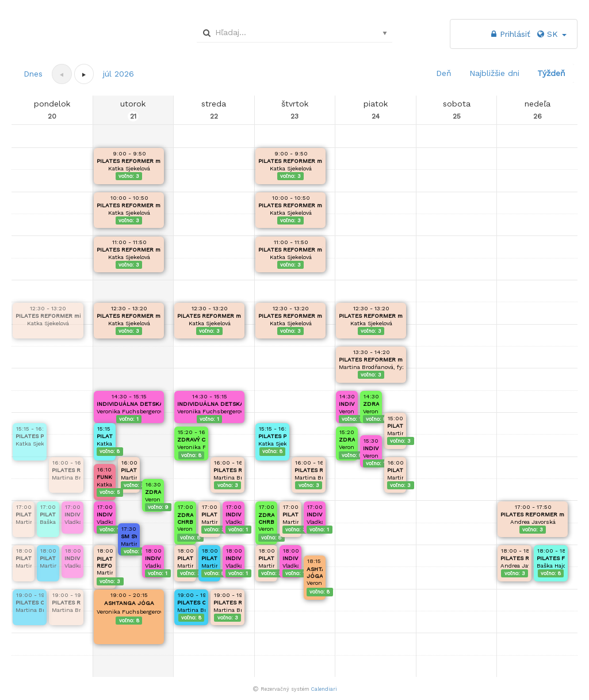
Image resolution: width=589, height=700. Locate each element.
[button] (84, 74)
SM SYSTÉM (129, 536)
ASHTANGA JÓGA (129, 603)
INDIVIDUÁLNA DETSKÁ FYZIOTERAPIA (72, 514)
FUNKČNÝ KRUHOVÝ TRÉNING (105, 477)
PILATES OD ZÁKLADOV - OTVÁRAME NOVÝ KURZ (30, 602)
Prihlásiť (509, 34)
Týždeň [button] (551, 73)
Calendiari (324, 689)
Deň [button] (444, 73)
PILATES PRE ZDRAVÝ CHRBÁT (30, 436)
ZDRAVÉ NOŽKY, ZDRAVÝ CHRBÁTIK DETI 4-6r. (153, 492)
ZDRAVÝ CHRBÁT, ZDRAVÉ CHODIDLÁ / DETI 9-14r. (191, 440)
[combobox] (293, 32)
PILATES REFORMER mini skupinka (48, 316)
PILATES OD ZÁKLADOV (48, 558)
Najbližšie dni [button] (494, 73)
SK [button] (551, 34)
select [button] (385, 33)
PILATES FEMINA (48, 514)
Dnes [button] (33, 74)
